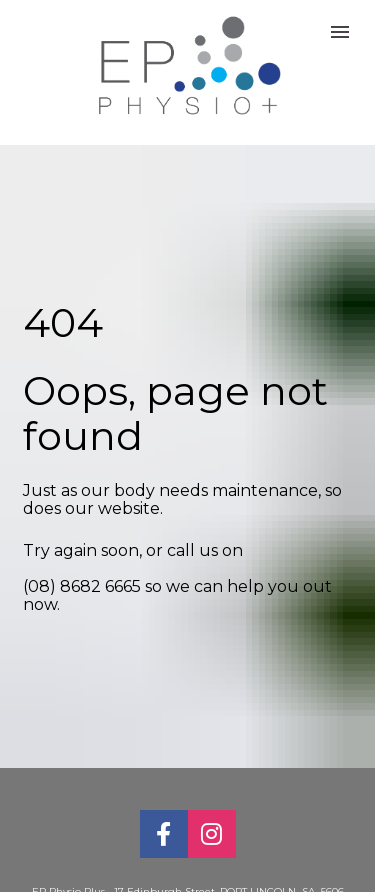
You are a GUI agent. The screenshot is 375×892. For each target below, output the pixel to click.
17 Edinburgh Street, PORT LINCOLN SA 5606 (230, 873)
